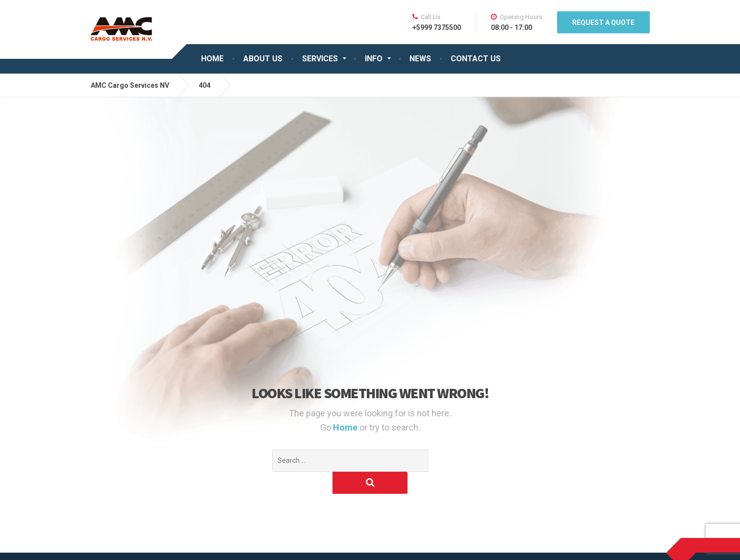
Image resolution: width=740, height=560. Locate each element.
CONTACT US (476, 59)
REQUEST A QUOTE (603, 23)
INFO (374, 59)
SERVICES (320, 59)
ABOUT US (263, 59)
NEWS (420, 59)
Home (346, 427)
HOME (212, 59)
